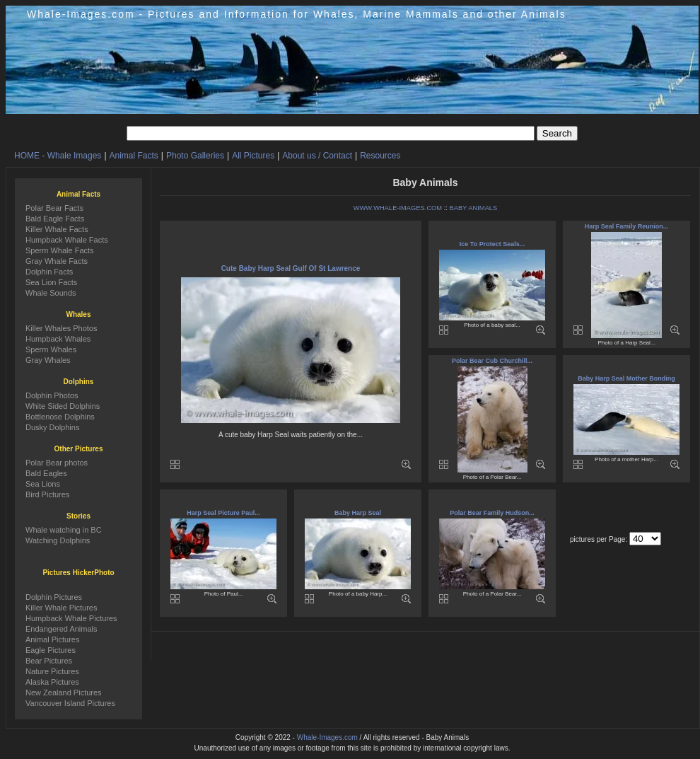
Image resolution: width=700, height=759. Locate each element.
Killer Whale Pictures (61, 608)
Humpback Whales (58, 339)
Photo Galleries (195, 156)
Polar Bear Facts (54, 208)
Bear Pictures (49, 661)
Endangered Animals (62, 629)
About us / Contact (317, 156)
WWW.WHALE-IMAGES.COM (398, 208)
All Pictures (253, 156)
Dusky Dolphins (52, 427)
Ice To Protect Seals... (492, 244)
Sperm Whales (51, 349)
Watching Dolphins (58, 540)
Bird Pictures (47, 494)
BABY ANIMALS (474, 208)
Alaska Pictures (52, 682)
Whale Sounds (51, 293)
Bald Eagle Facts (55, 219)
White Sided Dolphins (63, 406)
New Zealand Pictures (64, 693)
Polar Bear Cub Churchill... (492, 361)
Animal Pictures (52, 639)
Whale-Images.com (327, 737)
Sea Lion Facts (51, 282)
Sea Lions (43, 484)
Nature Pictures (52, 671)
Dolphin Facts (49, 272)
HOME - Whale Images (58, 156)
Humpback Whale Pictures (71, 618)
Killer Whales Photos (62, 328)
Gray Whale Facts (57, 261)
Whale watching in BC (64, 530)
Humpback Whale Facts (67, 240)
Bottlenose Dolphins (60, 417)
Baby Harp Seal (358, 513)
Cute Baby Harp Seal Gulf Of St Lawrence (291, 268)
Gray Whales (48, 360)
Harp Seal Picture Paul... (223, 513)
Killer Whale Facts (57, 229)
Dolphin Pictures (54, 597)
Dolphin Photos (52, 395)
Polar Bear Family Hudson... (492, 513)
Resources (380, 156)
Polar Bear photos (57, 463)
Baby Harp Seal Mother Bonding (626, 378)
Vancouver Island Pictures (70, 703)
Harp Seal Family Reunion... (627, 226)
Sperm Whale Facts (60, 250)
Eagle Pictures (51, 650)
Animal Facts (134, 156)
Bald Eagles (46, 473)
